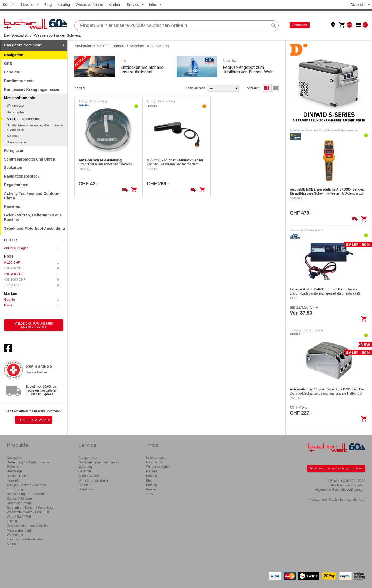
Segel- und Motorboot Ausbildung (34, 228)
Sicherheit (14, 467)
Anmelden (300, 25)
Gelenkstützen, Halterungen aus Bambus (33, 217)
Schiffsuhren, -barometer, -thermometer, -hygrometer (36, 127)
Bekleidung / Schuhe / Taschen (29, 462)
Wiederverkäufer (89, 5)
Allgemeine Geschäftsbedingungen (340, 490)
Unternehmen (156, 458)
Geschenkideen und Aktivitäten (29, 526)
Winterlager (15, 535)
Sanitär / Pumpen (19, 499)
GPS (8, 64)
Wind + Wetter (89, 476)
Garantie (85, 471)
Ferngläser (14, 151)
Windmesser (16, 106)
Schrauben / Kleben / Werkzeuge (31, 508)
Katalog (64, 5)
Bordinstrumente (19, 81)
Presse (151, 489)
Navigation (14, 55)
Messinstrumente (111, 46)
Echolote (12, 72)
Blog (48, 5)
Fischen (12, 521)
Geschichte (154, 462)
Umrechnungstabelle (93, 480)
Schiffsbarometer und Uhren (30, 159)
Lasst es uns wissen (34, 420)
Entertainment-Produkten (25, 539)
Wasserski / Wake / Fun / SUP (28, 512)
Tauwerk (13, 480)
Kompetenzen (88, 458)
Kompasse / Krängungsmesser (32, 89)
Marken (115, 5)
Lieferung (85, 467)
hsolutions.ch (356, 500)
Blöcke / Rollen (18, 476)
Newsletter (30, 5)
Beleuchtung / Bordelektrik (26, 494)
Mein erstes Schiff (20, 530)
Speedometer (16, 142)
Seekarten (13, 168)
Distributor (86, 489)
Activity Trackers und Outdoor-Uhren (32, 196)
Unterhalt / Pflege (19, 503)
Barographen (16, 112)
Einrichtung (15, 489)
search (274, 26)
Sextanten (14, 136)
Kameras (12, 206)
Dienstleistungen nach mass (99, 462)
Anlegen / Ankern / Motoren (26, 485)
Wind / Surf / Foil (19, 517)
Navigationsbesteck (22, 176)
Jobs (149, 494)
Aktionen (13, 544)
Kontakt (9, 5)
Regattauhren (16, 185)
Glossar (84, 485)
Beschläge (14, 471)
